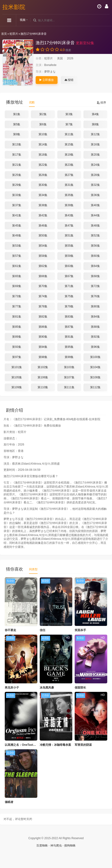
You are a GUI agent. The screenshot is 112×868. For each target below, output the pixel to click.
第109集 (17, 387)
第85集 (17, 327)
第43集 (69, 215)
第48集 (95, 226)
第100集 (95, 357)
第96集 (95, 347)
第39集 (69, 205)
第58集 (43, 256)
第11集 (69, 134)
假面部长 (80, 688)
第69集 (17, 286)
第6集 (43, 124)
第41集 (17, 215)
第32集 (95, 185)
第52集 (95, 236)
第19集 (69, 155)
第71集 (69, 286)
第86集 (43, 327)
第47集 (69, 226)
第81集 (17, 317)
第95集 (69, 347)
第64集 (95, 266)
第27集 (69, 175)
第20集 (95, 155)
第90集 (43, 337)
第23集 (69, 165)
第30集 (43, 185)
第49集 (17, 236)
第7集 (69, 124)
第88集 (95, 327)
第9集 (17, 134)
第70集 (43, 286)
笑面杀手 (80, 630)
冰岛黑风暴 (47, 688)
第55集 (69, 246)
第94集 (43, 347)
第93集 (17, 347)
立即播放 (47, 80)
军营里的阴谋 (83, 745)
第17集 (17, 155)
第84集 (95, 317)
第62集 (43, 266)
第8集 (95, 124)
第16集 (95, 144)
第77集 (17, 306)
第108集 (95, 377)
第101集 (17, 367)
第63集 (69, 266)
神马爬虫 (56, 846)
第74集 (43, 296)
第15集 (69, 144)
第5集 (17, 124)
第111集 (69, 387)
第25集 (17, 175)
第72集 (95, 286)
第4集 (95, 114)
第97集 (17, 357)
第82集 (43, 317)
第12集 (95, 134)
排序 (101, 103)
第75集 (69, 296)
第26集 (43, 175)
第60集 (95, 256)
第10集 (43, 134)
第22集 (43, 165)
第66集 (43, 276)
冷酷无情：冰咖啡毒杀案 (55, 745)
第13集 (17, 144)
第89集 (17, 337)
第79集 (69, 306)
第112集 (95, 387)
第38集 (43, 205)
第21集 (17, 165)
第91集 (69, 337)
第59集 (69, 256)
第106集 (43, 377)
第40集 (95, 205)
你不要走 (10, 630)
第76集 (95, 296)
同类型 (33, 569)
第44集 (95, 215)
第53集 (17, 246)
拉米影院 (14, 7)
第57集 (17, 256)
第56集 (95, 246)
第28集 (95, 175)
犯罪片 (14, 34)
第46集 (43, 226)
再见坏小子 (12, 688)
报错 (69, 80)
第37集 (17, 205)
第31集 (69, 185)
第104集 (95, 367)
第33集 (17, 195)
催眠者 (9, 802)
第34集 (43, 195)
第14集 (43, 144)
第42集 (43, 215)
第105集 (17, 377)
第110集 (43, 387)
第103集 (69, 367)
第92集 (95, 337)
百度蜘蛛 (42, 846)
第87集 (69, 327)
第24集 (95, 165)
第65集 (17, 276)
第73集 (17, 296)
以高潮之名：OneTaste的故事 (24, 745)
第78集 (43, 306)
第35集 (69, 195)
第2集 (43, 114)
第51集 (69, 236)
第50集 (43, 236)
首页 (4, 34)
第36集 (95, 195)
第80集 (95, 306)
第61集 (17, 266)
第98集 (43, 357)
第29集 (17, 185)
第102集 (43, 367)
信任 (43, 630)
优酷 (32, 102)
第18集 (43, 155)
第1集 (17, 114)
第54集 (43, 246)
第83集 (69, 317)
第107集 (69, 377)
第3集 (69, 114)
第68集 (95, 276)
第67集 (69, 276)
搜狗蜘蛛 (70, 846)
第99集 (69, 357)
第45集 (17, 226)
